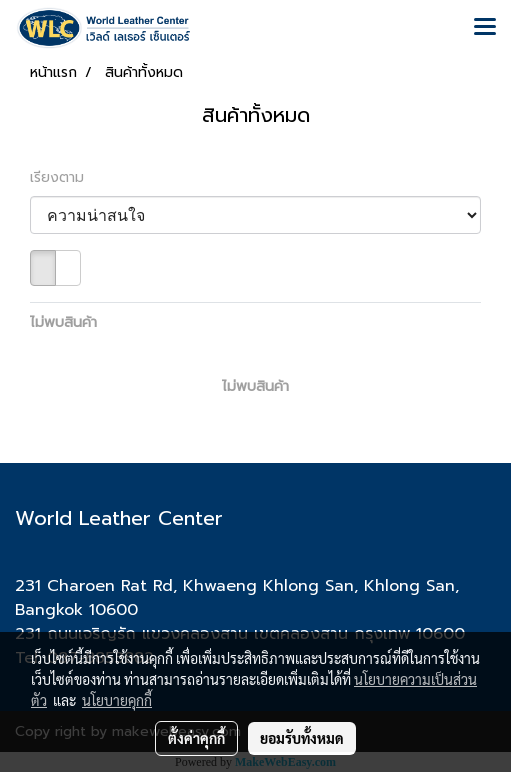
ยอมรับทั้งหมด (302, 738)
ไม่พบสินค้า (63, 322)
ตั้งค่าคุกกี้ (196, 738)
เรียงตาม (64, 177)
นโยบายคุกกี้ (117, 700)
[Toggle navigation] (485, 28)
